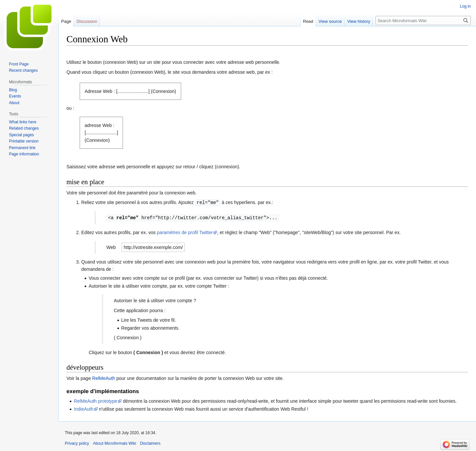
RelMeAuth (104, 378)
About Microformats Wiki (114, 443)
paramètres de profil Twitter (185, 232)
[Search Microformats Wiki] (423, 20)
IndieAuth (83, 408)
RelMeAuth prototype (96, 400)
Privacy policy (77, 443)
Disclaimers (150, 443)
